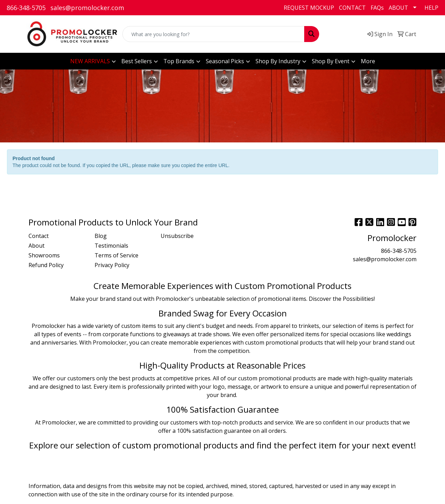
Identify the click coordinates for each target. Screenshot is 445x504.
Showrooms (44, 255)
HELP (431, 8)
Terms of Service (116, 255)
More (368, 61)
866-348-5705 (26, 8)
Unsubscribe (177, 236)
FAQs (377, 8)
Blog (101, 236)
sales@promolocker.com (87, 8)
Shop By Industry (278, 61)
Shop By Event (331, 61)
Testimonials (111, 246)
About (37, 246)
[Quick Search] (213, 34)
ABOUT (398, 8)
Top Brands (179, 61)
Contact (39, 236)
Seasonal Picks (225, 61)
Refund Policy (46, 265)
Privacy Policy (112, 265)
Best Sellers (137, 61)
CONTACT (352, 8)
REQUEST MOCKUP (309, 8)
